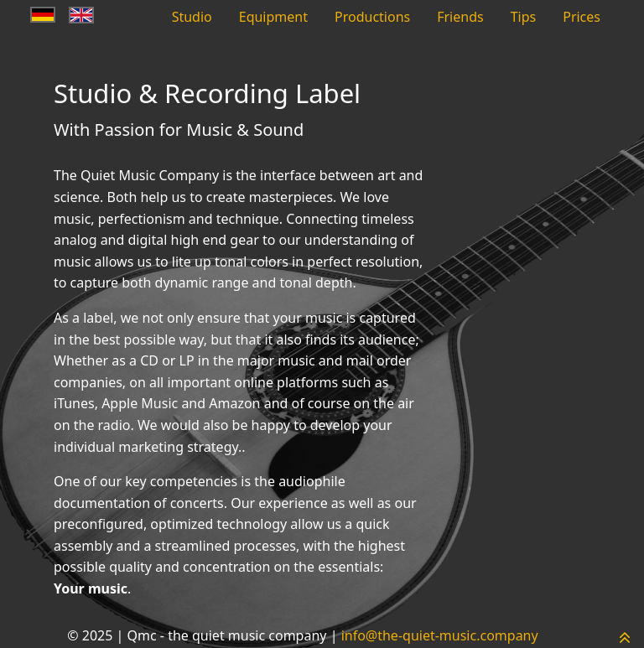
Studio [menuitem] (192, 17)
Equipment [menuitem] (273, 17)
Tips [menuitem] (524, 17)
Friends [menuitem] (460, 17)
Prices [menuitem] (582, 17)
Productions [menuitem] (372, 17)
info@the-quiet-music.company (440, 635)
